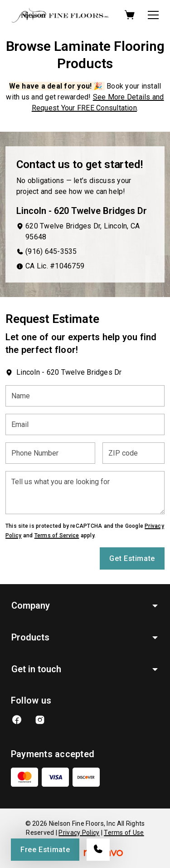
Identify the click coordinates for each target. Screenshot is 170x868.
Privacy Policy (79, 833)
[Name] (85, 396)
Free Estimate (45, 850)
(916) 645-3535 (51, 251)
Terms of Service (57, 536)
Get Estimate (132, 558)
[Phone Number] (50, 453)
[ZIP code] (134, 453)
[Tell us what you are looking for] (85, 493)
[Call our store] (98, 850)
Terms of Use (124, 833)
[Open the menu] (153, 15)
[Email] (85, 424)
